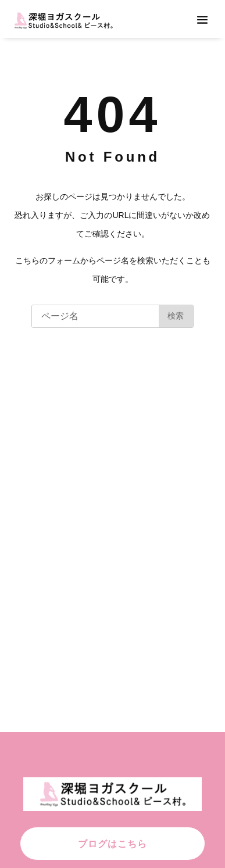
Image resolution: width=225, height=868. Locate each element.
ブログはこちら (112, 844)
